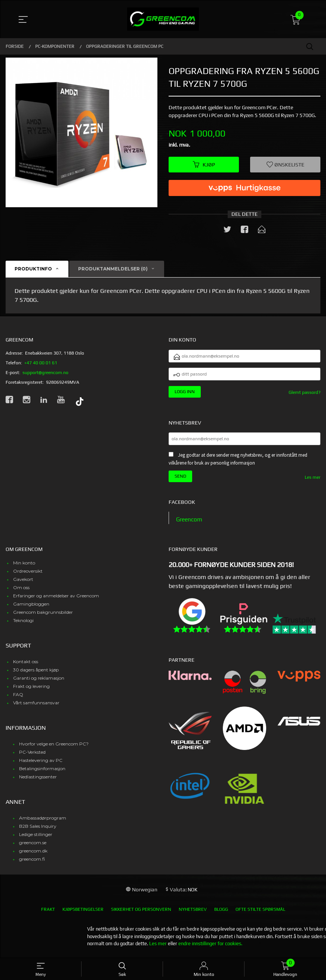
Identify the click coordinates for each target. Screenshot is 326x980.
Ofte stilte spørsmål (260, 913)
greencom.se (33, 847)
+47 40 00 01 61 (41, 363)
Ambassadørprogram (43, 822)
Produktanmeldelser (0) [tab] (113, 269)
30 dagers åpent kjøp (36, 674)
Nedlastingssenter (38, 781)
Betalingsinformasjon (42, 773)
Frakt (48, 913)
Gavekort (23, 583)
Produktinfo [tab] (33, 269)
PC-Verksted (32, 756)
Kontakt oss (26, 666)
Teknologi (23, 624)
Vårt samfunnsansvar (36, 707)
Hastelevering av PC (41, 764)
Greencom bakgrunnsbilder (43, 616)
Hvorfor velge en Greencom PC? (54, 748)
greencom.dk (33, 855)
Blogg (221, 913)
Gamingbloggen (31, 608)
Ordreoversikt (28, 575)
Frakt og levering (31, 690)
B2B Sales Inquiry (38, 830)
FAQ (18, 699)
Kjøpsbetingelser (83, 913)
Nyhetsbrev (193, 913)
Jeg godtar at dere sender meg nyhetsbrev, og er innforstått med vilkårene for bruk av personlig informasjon (238, 463)
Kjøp (204, 165)
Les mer (313, 481)
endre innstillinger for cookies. (210, 948)
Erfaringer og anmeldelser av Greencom (56, 600)
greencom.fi (32, 863)
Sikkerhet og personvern (141, 913)
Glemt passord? (305, 395)
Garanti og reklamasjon (39, 682)
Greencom (190, 523)
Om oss (21, 592)
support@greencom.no (45, 373)
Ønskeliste (285, 165)
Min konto (24, 567)
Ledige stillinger (36, 838)
